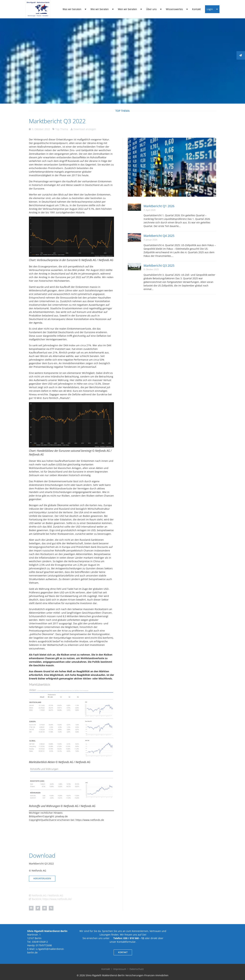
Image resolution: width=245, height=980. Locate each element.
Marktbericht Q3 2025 (159, 265)
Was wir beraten (74, 9)
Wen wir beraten (130, 9)
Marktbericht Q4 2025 (159, 236)
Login (212, 9)
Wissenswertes (177, 9)
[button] (31, 908)
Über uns (154, 9)
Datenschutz (137, 969)
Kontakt (196, 9)
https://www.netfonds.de (90, 820)
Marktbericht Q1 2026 (159, 206)
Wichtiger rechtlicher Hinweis (46, 813)
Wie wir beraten (102, 9)
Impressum (120, 969)
